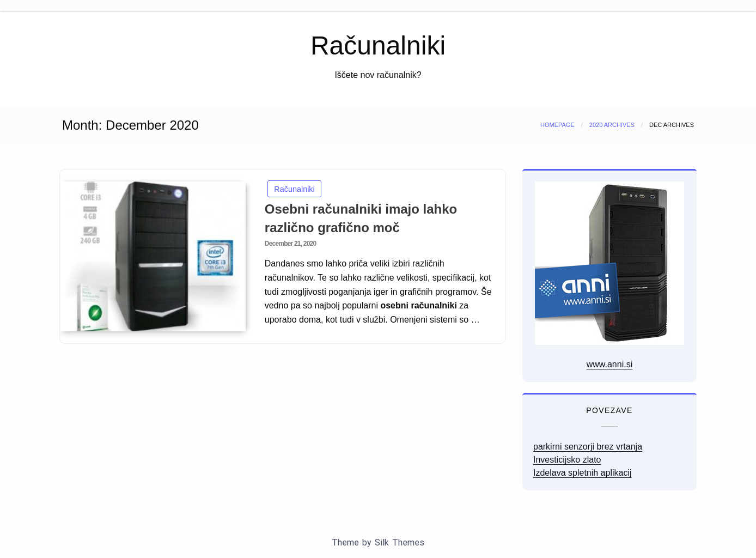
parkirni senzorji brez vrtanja (588, 447)
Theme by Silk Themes (378, 542)
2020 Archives (612, 125)
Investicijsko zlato (567, 460)
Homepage (557, 125)
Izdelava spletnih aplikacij (583, 473)
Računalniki (378, 46)
